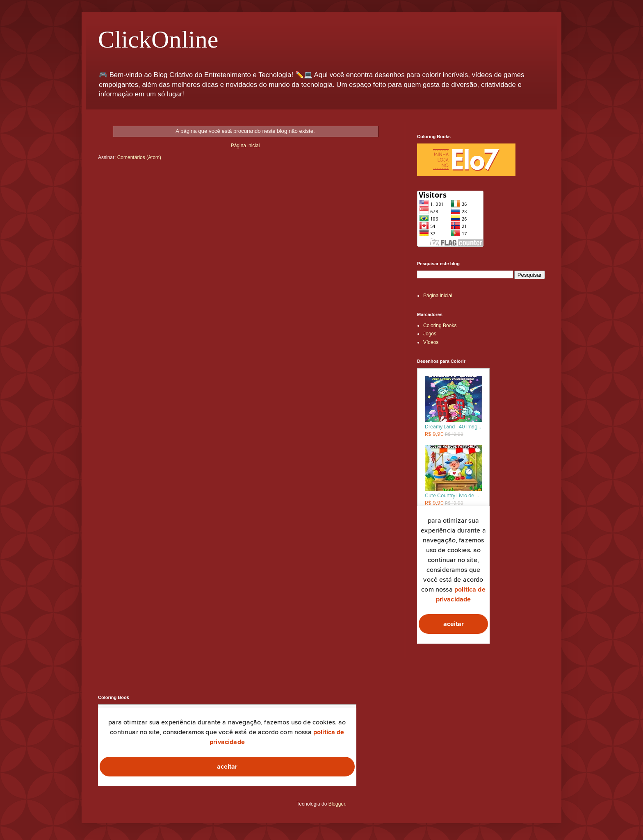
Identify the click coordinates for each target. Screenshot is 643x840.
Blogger (337, 804)
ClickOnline (158, 39)
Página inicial (245, 146)
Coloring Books (440, 326)
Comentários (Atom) (139, 157)
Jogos (430, 334)
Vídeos (431, 342)
